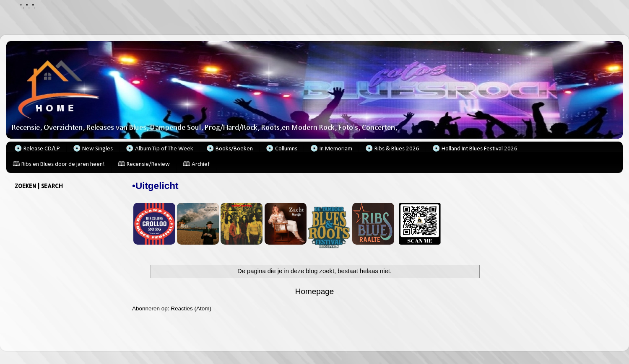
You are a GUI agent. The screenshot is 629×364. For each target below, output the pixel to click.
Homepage (314, 291)
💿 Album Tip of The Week (160, 149)
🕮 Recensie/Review (144, 164)
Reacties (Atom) (191, 308)
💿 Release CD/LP (37, 149)
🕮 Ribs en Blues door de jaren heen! (59, 164)
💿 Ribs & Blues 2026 (392, 149)
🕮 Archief (196, 164)
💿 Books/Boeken (230, 149)
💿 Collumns (282, 149)
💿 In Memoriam (331, 149)
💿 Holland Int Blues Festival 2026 (475, 149)
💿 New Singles (93, 149)
